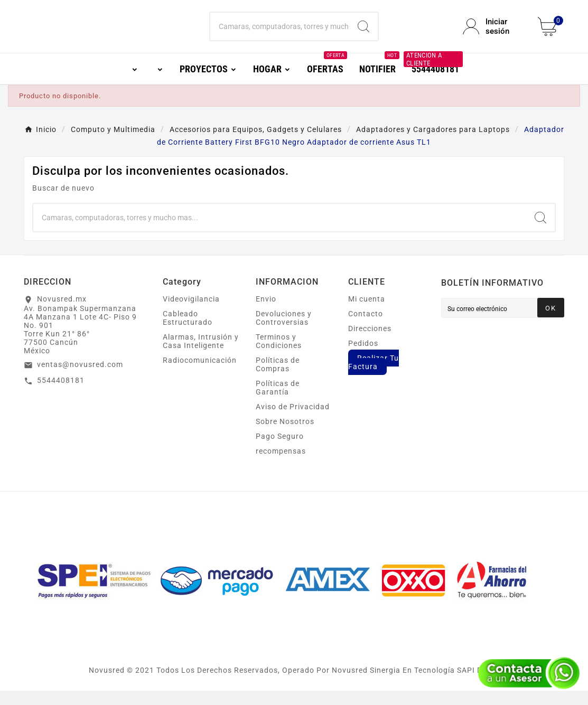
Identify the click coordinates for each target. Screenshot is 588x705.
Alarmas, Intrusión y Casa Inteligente (201, 355)
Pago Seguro (280, 450)
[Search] (363, 34)
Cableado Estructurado (188, 332)
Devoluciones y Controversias (284, 332)
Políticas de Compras (278, 379)
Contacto (366, 328)
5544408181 (61, 394)
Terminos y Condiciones (279, 355)
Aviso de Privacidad (293, 421)
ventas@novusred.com (80, 379)
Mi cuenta (367, 313)
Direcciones (370, 343)
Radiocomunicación (200, 374)
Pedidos (363, 358)
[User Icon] (494, 34)
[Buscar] (280, 34)
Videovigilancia (191, 313)
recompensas (281, 465)
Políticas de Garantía (278, 402)
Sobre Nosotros (285, 436)
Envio (266, 313)
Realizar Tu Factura (374, 377)
